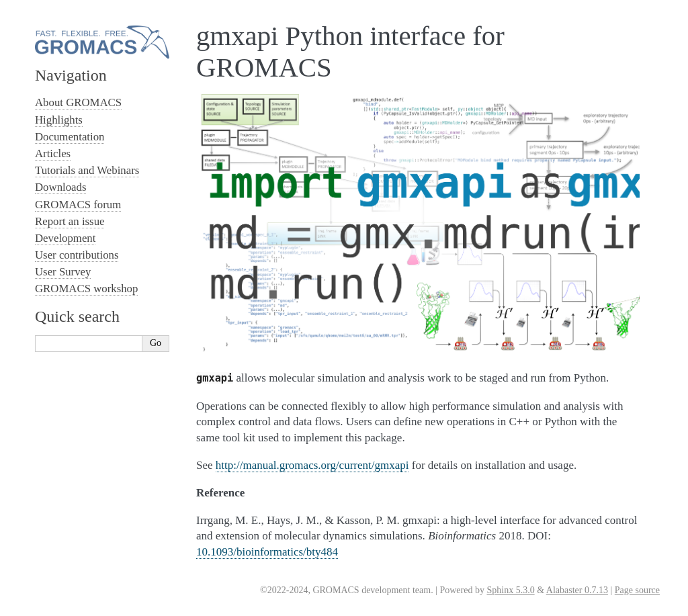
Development (65, 238)
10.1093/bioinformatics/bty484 (267, 552)
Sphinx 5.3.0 (510, 590)
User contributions (77, 255)
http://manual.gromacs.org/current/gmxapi (312, 465)
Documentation (70, 137)
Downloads (60, 187)
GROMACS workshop (86, 289)
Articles (53, 153)
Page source (637, 590)
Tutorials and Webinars (87, 170)
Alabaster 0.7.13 (577, 590)
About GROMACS (78, 102)
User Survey (63, 272)
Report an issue (70, 221)
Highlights (59, 120)
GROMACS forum (78, 205)
